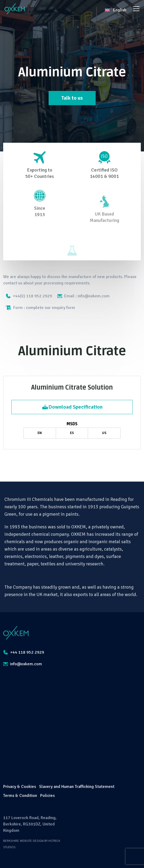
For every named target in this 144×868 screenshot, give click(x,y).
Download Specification (72, 407)
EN (40, 433)
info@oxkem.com (23, 664)
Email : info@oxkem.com (83, 296)
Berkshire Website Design (23, 841)
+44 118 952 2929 (24, 652)
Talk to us (72, 98)
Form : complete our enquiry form (40, 308)
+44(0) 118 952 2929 (29, 296)
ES (72, 433)
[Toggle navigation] (136, 9)
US (104, 433)
